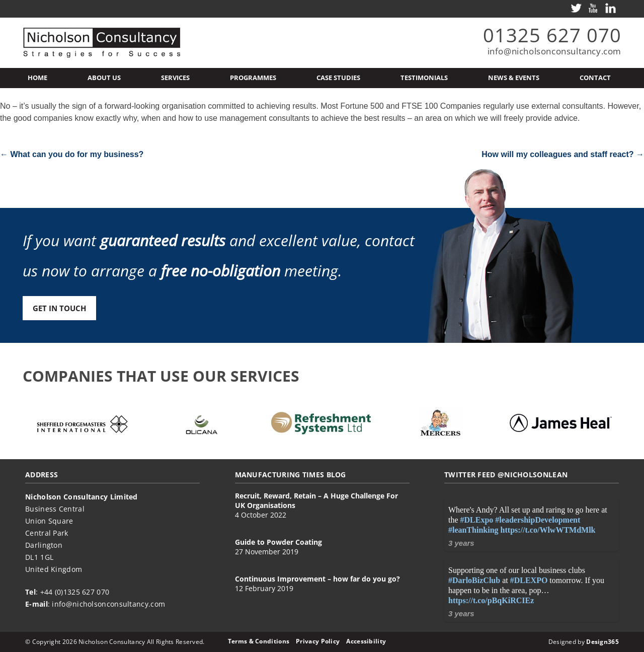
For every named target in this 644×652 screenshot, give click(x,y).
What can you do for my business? (72, 154)
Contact (595, 78)
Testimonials (424, 78)
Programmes (253, 78)
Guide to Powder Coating (278, 542)
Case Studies (338, 78)
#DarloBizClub (474, 580)
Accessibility (366, 641)
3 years (461, 543)
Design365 (602, 642)
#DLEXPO (529, 580)
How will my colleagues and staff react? (563, 154)
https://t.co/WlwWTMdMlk (548, 530)
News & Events (514, 78)
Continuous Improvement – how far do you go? (317, 579)
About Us (104, 78)
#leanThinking (473, 530)
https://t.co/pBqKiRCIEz (491, 600)
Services (175, 78)
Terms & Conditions (259, 641)
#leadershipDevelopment (538, 520)
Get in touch (59, 308)
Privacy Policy (318, 641)
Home (37, 78)
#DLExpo (477, 520)
